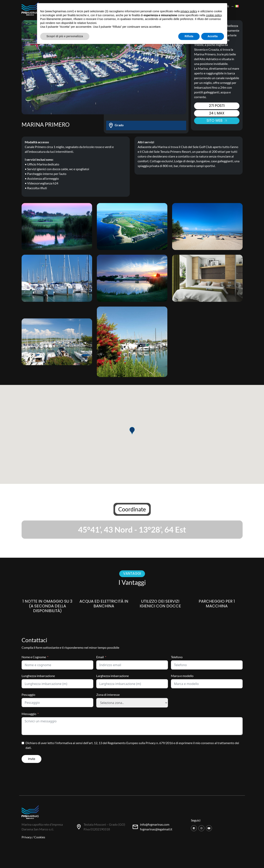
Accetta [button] (213, 36)
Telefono (177, 657)
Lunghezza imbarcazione (38, 676)
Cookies (40, 837)
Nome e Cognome (34, 657)
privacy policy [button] (189, 11)
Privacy (27, 837)
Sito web (217, 121)
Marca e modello (182, 676)
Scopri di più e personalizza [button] (65, 36)
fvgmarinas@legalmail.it (156, 829)
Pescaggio (28, 695)
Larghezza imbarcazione (112, 676)
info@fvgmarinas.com (155, 824)
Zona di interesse (108, 695)
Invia (31, 759)
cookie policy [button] (214, 15)
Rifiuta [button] (189, 36)
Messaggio (29, 714)
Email (100, 657)
